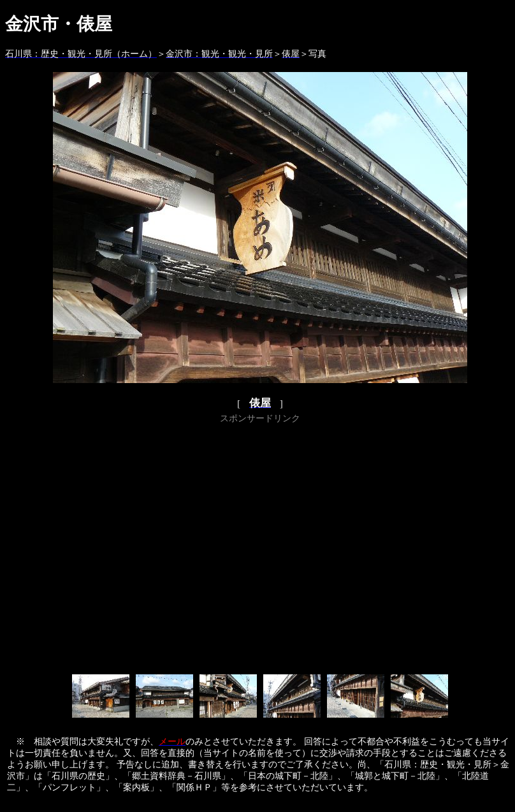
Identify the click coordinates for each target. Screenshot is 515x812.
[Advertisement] (120, 547)
